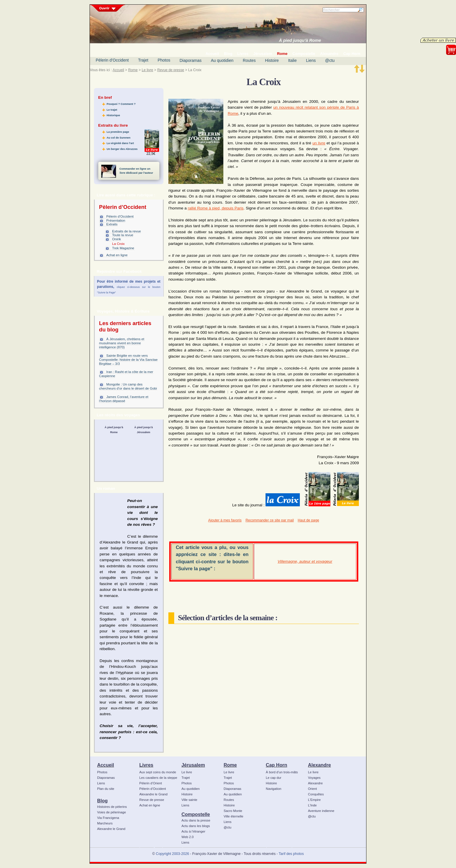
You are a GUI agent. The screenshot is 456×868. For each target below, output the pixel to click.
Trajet (143, 60)
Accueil (118, 70)
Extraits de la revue (127, 231)
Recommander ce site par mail (270, 520)
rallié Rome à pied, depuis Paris (215, 208)
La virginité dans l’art (120, 143)
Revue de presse (171, 70)
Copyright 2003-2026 (172, 854)
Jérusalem (193, 765)
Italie (293, 60)
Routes (249, 60)
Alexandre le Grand (111, 829)
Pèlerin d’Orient (151, 783)
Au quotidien (222, 60)
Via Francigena (108, 818)
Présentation (116, 220)
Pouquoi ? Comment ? (121, 104)
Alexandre (319, 765)
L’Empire (314, 800)
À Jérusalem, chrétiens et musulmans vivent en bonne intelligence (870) (122, 343)
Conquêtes (316, 794)
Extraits (112, 224)
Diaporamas (191, 60)
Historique (113, 115)
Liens (311, 60)
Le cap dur (274, 778)
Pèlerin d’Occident (112, 60)
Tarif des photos (291, 854)
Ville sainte (189, 800)
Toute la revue (123, 235)
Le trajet (112, 110)
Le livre (147, 70)
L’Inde (312, 805)
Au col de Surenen (119, 138)
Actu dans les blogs (196, 826)
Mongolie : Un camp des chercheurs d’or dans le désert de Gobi (128, 386)
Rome (133, 70)
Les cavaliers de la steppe (158, 778)
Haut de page (308, 520)
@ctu (330, 60)
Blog (102, 801)
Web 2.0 (188, 837)
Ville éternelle (233, 816)
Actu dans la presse (196, 820)
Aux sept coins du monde (158, 772)
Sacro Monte (233, 811)
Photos (164, 60)
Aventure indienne (321, 811)
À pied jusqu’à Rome (300, 40)
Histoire (272, 60)
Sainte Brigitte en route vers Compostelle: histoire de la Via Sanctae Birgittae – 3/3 (128, 360)
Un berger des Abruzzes (122, 149)
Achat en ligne (117, 255)
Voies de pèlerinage (112, 812)
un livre (319, 143)
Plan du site (106, 789)
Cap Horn (276, 765)
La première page (118, 132)
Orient (312, 789)
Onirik (117, 239)
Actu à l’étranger (193, 831)
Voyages (314, 778)
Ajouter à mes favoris (225, 520)
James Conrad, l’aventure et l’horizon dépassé (124, 399)
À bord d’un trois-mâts (282, 772)
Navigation (274, 789)
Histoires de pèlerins (112, 807)
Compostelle (196, 814)
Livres (146, 765)
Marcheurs (105, 823)
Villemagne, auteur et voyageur (305, 561)
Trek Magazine (123, 248)
